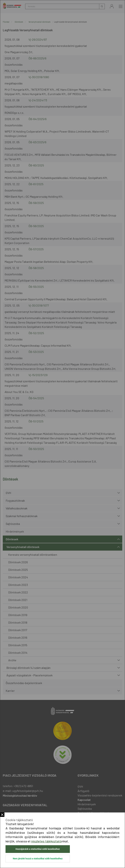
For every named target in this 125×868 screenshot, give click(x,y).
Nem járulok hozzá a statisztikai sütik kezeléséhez (38, 859)
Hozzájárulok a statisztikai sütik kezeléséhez (38, 849)
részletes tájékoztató (46, 841)
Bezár (2, 815)
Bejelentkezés (112, 6)
